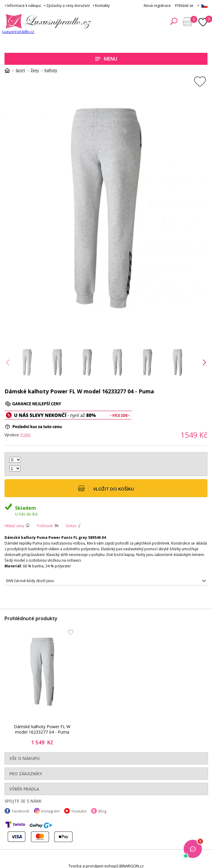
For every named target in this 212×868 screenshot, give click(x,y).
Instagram (50, 811)
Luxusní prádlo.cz (18, 32)
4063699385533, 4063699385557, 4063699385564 (106, 581)
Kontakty (102, 6)
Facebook (21, 811)
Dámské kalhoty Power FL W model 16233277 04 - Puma (42, 730)
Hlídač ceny (14, 526)
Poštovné (45, 526)
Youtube (79, 811)
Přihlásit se (184, 6)
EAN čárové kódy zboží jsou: (30, 581)
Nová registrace (157, 6)
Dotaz (71, 526)
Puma (26, 435)
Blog (102, 811)
